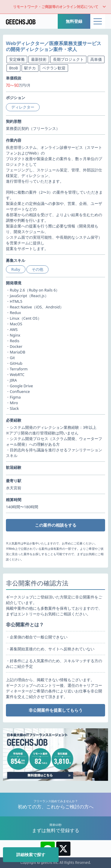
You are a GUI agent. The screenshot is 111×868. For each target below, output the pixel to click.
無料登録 (74, 21)
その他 (37, 269)
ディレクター (23, 107)
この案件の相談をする (56, 525)
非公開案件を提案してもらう (56, 710)
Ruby (16, 269)
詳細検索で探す (31, 855)
